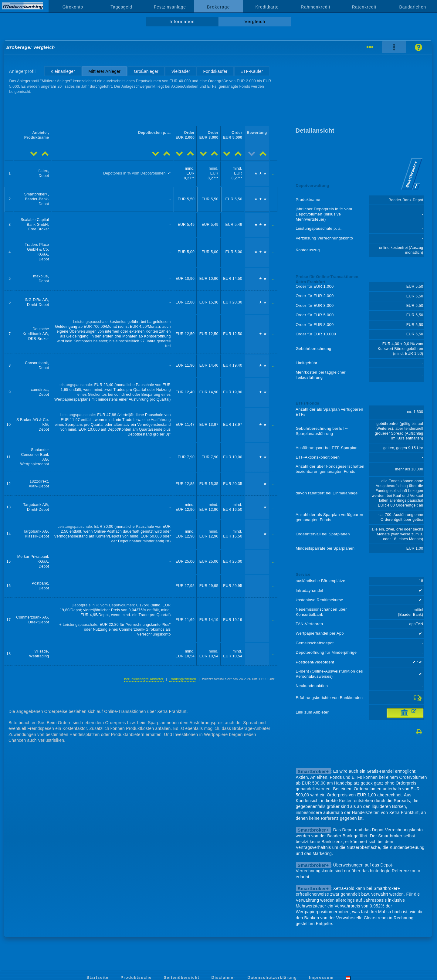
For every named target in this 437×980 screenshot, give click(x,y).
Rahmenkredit (315, 7)
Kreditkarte (267, 7)
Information (182, 22)
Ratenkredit (364, 7)
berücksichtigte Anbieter (144, 679)
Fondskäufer (215, 71)
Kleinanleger (63, 71)
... (274, 173)
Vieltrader (181, 71)
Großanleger (146, 71)
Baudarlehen (413, 7)
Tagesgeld (121, 7)
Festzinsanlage (170, 7)
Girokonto (73, 7)
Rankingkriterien (183, 679)
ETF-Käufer (252, 71)
